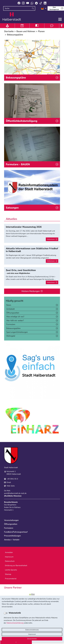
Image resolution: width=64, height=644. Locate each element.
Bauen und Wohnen (26, 31)
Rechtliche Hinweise (13, 496)
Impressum (32, 634)
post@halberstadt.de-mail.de (15, 493)
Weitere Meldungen (31, 291)
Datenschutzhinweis (32, 630)
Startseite (9, 31)
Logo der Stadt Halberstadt (12, 16)
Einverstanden (32, 639)
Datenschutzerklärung (15, 623)
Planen (41, 31)
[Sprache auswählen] (44, 8)
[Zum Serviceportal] (56, 8)
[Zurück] (16, 642)
